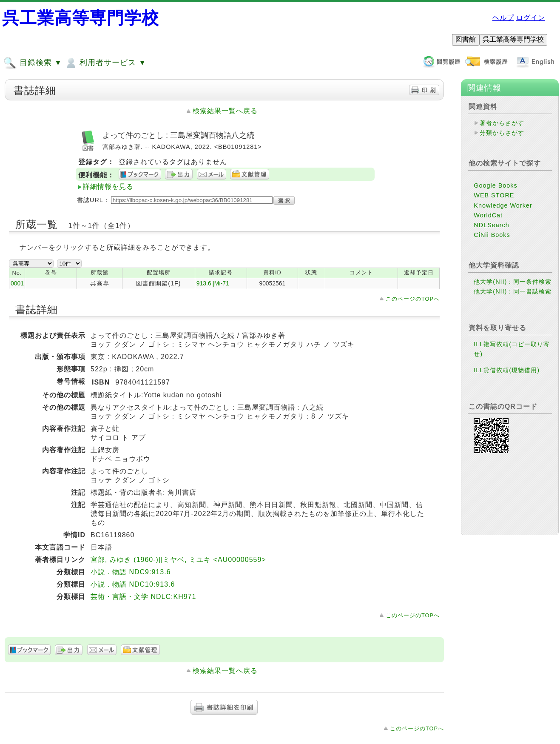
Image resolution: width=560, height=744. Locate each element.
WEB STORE (494, 195)
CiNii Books (492, 235)
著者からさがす (502, 123)
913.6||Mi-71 (213, 283)
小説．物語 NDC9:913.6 (131, 572)
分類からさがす (502, 133)
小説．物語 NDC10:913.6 (133, 584)
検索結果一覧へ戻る (225, 111)
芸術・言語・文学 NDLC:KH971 (143, 597)
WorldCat (488, 215)
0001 (17, 283)
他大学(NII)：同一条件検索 (513, 282)
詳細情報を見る (108, 187)
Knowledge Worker (503, 205)
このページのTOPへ (413, 299)
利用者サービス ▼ (105, 63)
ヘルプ (503, 18)
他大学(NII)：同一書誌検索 (513, 291)
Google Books (495, 185)
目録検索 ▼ (33, 63)
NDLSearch (491, 225)
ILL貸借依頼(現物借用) (507, 370)
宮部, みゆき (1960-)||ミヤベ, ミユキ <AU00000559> (178, 560)
